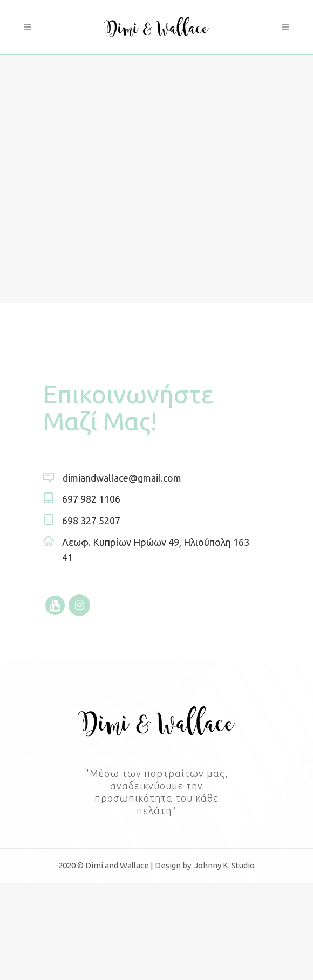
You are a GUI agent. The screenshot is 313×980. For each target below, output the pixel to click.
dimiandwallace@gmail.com (122, 478)
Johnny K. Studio (224, 865)
